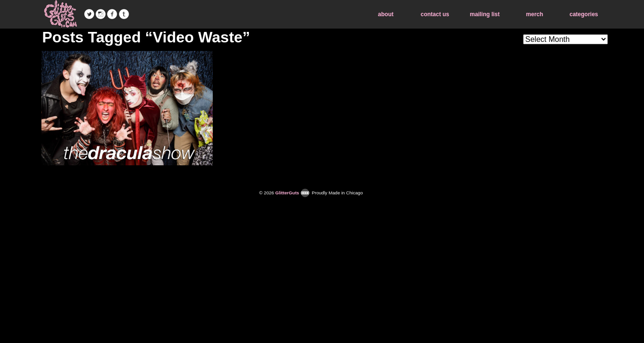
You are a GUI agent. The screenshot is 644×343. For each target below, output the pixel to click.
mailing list (485, 14)
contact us (435, 14)
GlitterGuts (60, 14)
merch (535, 14)
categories (584, 14)
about (386, 14)
